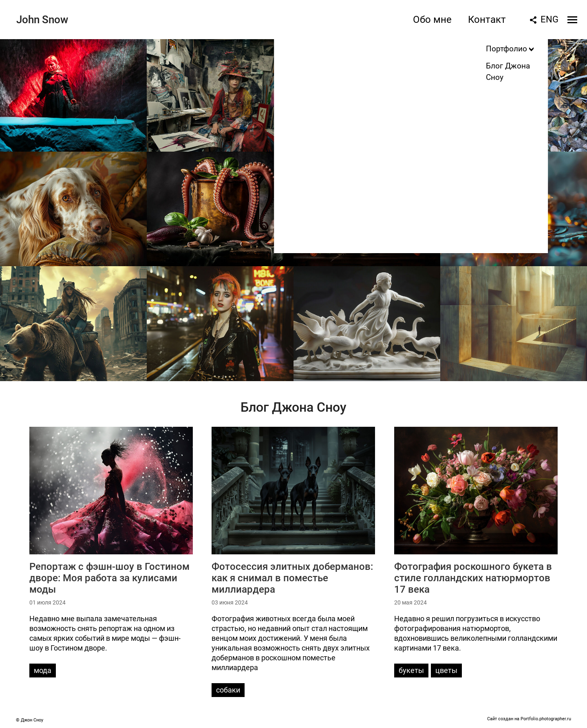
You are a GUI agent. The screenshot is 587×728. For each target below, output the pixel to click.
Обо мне (432, 20)
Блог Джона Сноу (293, 407)
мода (43, 670)
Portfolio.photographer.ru (546, 719)
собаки (228, 690)
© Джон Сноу (30, 720)
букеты (411, 670)
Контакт (487, 20)
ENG (549, 19)
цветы (446, 670)
